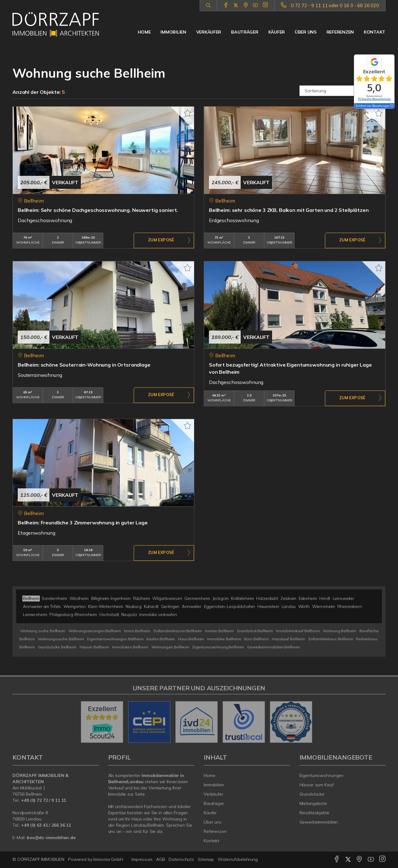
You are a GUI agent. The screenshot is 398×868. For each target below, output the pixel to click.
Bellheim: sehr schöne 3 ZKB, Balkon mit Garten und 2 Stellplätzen (289, 210)
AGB (161, 859)
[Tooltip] (391, 106)
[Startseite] (56, 24)
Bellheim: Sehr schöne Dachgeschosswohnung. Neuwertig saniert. (98, 210)
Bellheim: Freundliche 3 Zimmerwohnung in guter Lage (83, 523)
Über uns (306, 32)
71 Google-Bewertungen (374, 99)
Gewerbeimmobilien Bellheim (274, 647)
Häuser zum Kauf (317, 785)
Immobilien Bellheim (130, 647)
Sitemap (206, 859)
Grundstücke (312, 794)
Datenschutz (181, 859)
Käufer (277, 32)
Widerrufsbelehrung (238, 859)
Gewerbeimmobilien (319, 822)
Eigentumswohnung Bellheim (218, 647)
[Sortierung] (343, 91)
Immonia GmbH (108, 859)
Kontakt (375, 32)
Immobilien (173, 32)
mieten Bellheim (219, 631)
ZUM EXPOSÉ (161, 241)
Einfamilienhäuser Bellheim (178, 631)
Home (144, 32)
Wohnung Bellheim (340, 631)
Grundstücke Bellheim (57, 647)
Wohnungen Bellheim (170, 647)
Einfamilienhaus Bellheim (331, 639)
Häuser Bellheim (94, 647)
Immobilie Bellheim (224, 639)
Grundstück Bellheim (255, 631)
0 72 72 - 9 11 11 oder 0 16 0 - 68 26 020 (335, 5)
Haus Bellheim (191, 639)
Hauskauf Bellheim (289, 639)
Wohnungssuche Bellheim (61, 639)
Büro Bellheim (256, 639)
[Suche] (208, 6)
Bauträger (245, 32)
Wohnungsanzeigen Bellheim (95, 631)
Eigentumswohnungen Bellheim (115, 639)
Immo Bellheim (137, 631)
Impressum (142, 859)
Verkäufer (209, 32)
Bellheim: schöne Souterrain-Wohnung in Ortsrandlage (84, 365)
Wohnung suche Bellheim (43, 631)
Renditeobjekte (314, 813)
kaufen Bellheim (161, 639)
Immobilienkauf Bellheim (298, 631)
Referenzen (340, 32)
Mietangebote (313, 803)
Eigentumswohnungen (322, 775)
